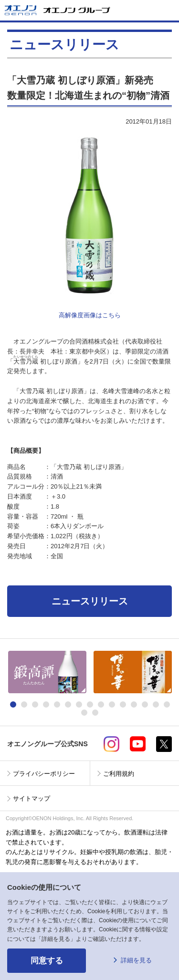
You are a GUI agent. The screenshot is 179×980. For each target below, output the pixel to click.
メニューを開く (168, 10)
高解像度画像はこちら (90, 315)
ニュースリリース (90, 601)
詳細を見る (136, 960)
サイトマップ (32, 798)
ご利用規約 (119, 774)
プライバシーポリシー (44, 774)
